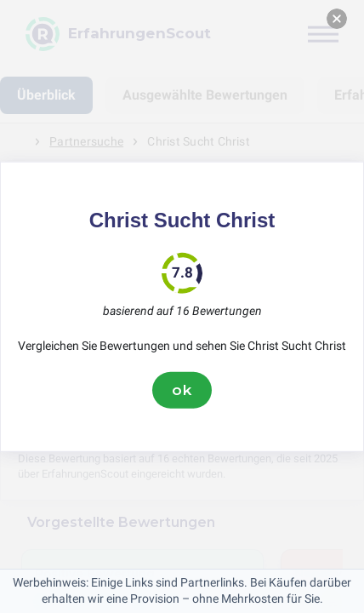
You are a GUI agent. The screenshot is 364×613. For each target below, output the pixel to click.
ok (182, 390)
